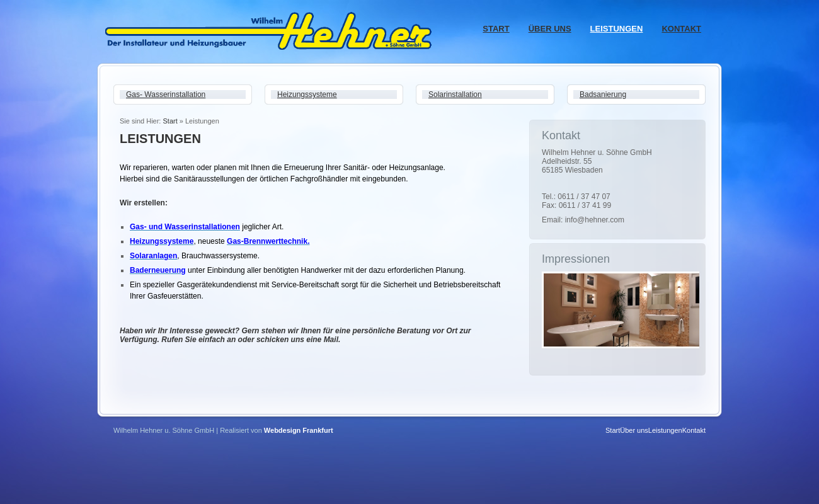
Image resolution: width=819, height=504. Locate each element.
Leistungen (617, 29)
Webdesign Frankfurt (299, 430)
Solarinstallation (455, 94)
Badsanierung (603, 94)
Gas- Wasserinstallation (166, 94)
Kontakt (681, 29)
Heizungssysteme (307, 94)
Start (496, 29)
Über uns (550, 29)
